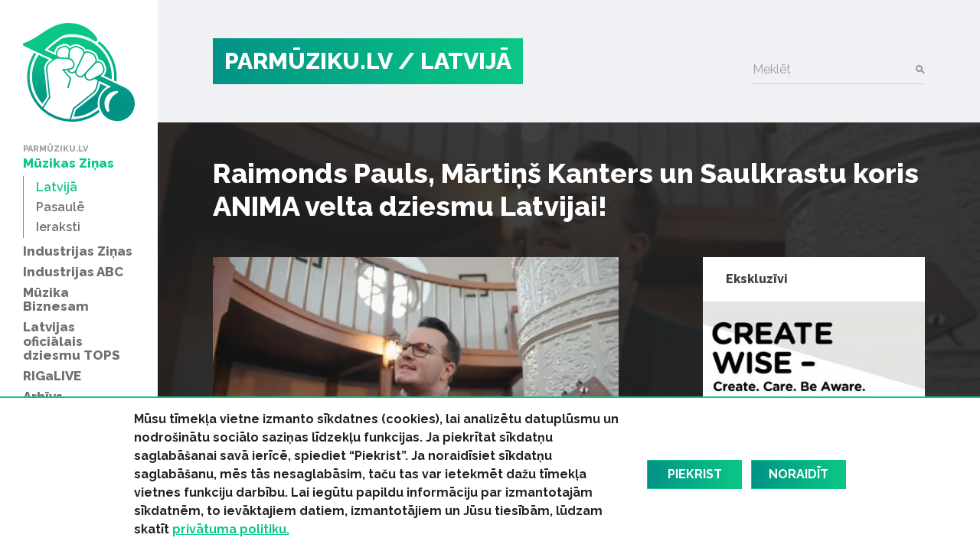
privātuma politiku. (231, 529)
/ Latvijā (455, 61)
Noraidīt (799, 474)
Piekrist (695, 474)
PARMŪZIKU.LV (309, 61)
